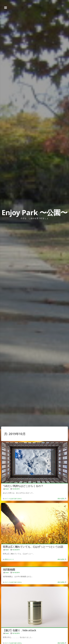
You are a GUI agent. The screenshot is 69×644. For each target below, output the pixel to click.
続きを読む (61, 499)
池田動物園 (9, 569)
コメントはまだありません (13, 499)
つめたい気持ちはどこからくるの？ (23, 486)
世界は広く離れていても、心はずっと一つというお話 (33, 547)
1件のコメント (9, 559)
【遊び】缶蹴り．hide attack (19, 630)
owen (7, 489)
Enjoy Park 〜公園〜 (34, 212)
